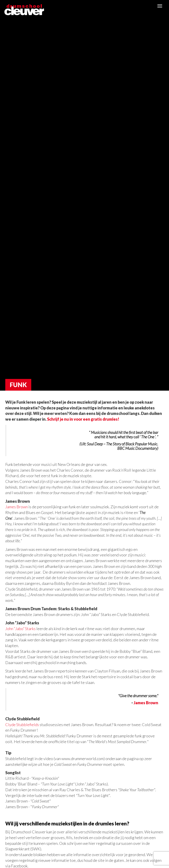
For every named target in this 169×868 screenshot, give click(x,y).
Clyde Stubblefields (22, 725)
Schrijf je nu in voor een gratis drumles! (83, 419)
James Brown (17, 507)
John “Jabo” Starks (20, 629)
